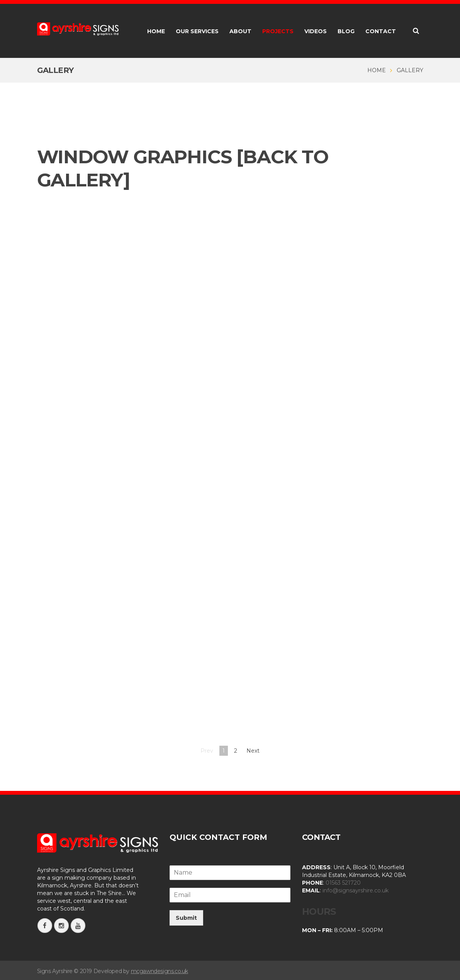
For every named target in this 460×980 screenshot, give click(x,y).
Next (253, 751)
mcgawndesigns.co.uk (160, 971)
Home (377, 70)
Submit (186, 918)
